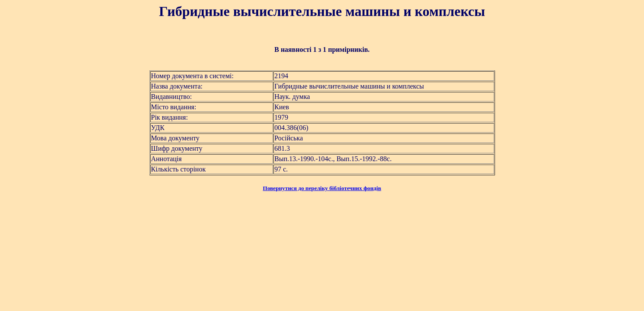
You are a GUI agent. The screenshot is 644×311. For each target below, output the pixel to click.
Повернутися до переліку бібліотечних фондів (322, 188)
